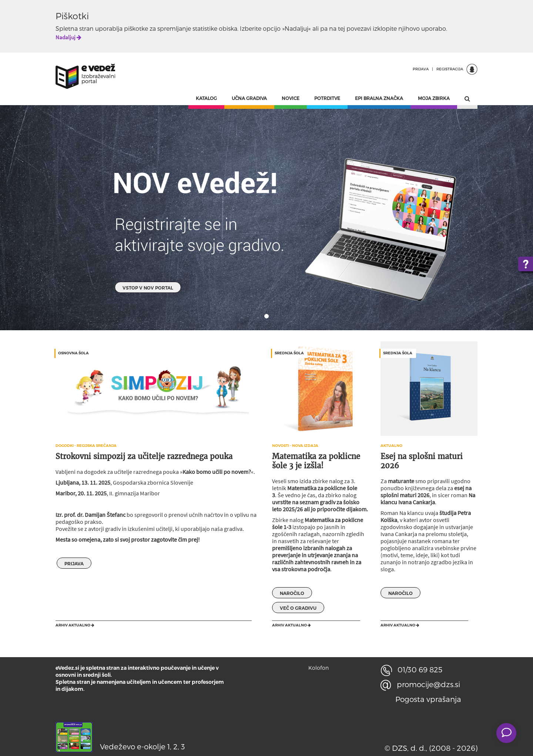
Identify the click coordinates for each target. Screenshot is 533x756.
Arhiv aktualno (75, 625)
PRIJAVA (421, 69)
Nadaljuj (68, 37)
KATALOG (206, 98)
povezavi (359, 28)
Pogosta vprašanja (428, 699)
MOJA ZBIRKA (434, 98)
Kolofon (319, 668)
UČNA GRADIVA (249, 98)
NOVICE (291, 98)
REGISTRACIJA (450, 69)
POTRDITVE (327, 98)
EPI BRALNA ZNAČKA (379, 98)
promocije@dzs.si (420, 684)
